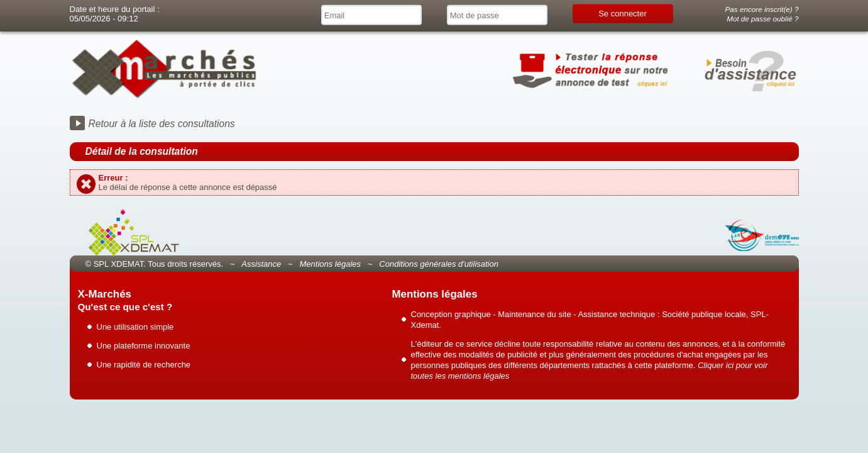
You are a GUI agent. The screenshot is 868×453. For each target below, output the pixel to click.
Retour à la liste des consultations (162, 124)
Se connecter (623, 14)
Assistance (261, 264)
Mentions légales (330, 264)
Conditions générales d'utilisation (439, 264)
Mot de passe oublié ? (762, 19)
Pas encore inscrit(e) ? (762, 9)
